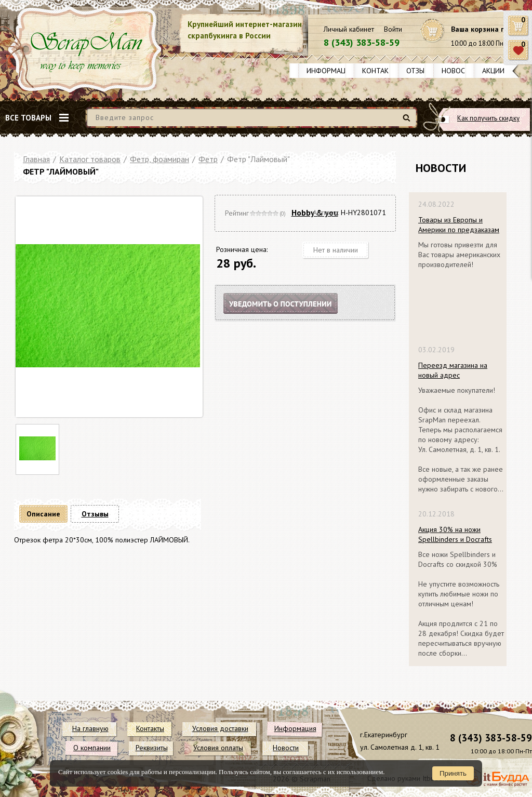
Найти (408, 122)
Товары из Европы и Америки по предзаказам (459, 225)
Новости (458, 71)
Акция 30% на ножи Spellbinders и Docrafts (455, 534)
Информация (330, 71)
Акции (493, 71)
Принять (453, 773)
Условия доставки (220, 728)
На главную (90, 728)
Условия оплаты (218, 748)
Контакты (380, 71)
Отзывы (420, 71)
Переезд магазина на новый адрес (453, 370)
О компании (92, 748)
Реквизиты (152, 748)
